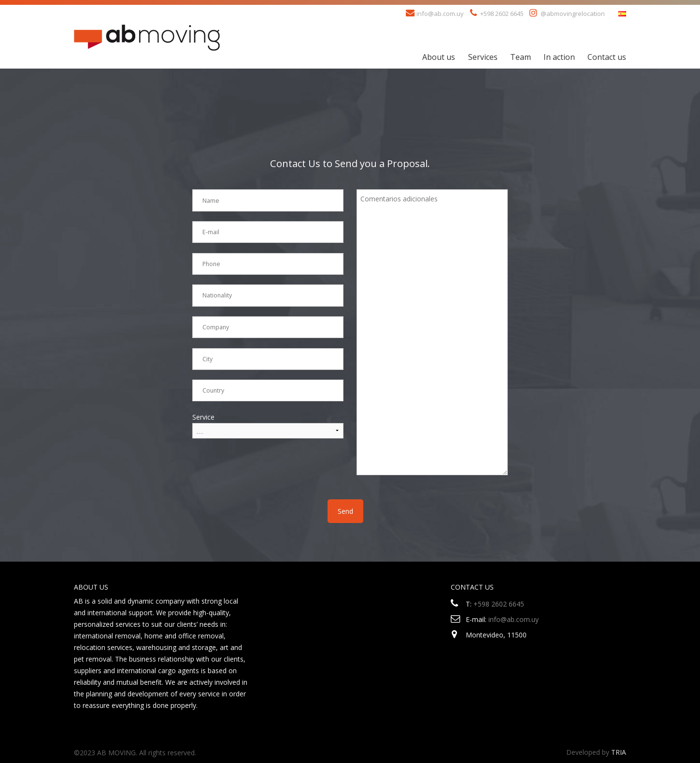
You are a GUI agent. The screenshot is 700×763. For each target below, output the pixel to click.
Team (521, 57)
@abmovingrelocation (573, 14)
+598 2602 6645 (499, 604)
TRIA (619, 752)
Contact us (607, 57)
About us (439, 57)
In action (559, 57)
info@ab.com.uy (440, 14)
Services (483, 57)
